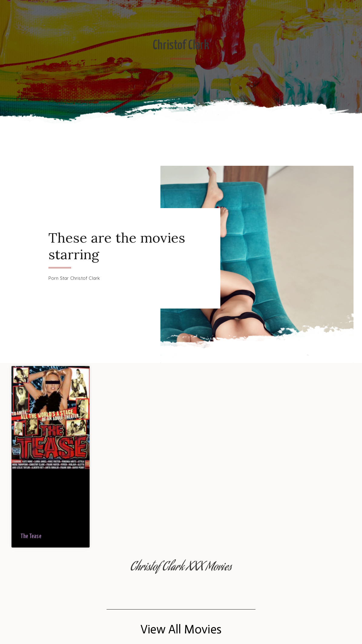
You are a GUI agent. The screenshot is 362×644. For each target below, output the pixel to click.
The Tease (31, 536)
